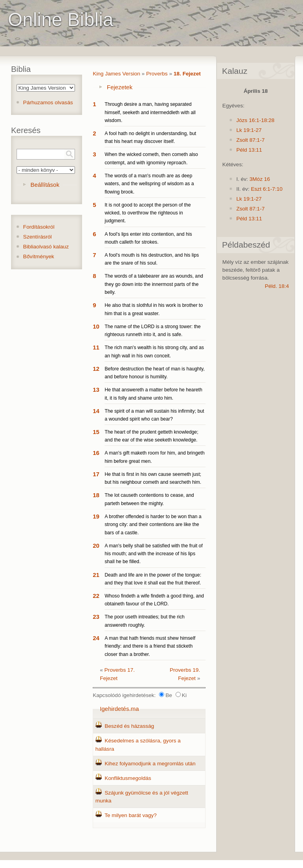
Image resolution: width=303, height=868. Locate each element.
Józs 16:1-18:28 (255, 120)
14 (96, 411)
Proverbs (157, 74)
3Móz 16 (260, 179)
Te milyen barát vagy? (131, 815)
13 (96, 390)
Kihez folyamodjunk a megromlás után (150, 764)
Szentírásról (38, 237)
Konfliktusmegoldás (128, 778)
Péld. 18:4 (277, 286)
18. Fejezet (187, 74)
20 (96, 546)
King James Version (116, 74)
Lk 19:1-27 (249, 130)
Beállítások (45, 185)
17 (96, 474)
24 (96, 638)
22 (96, 596)
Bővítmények (39, 256)
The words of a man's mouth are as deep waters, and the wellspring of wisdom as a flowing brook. (149, 184)
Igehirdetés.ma (119, 709)
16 (96, 453)
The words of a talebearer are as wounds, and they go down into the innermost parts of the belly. (154, 284)
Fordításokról (39, 227)
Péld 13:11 (249, 150)
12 (96, 369)
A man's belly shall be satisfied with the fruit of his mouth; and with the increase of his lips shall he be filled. (154, 554)
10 (96, 326)
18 (96, 495)
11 (96, 347)
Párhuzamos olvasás (48, 102)
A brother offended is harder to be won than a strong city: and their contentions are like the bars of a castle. (153, 525)
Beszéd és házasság (129, 726)
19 (96, 516)
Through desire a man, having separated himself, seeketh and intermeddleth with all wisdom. (150, 112)
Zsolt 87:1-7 (251, 140)
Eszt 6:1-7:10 (267, 189)
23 (96, 617)
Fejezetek (120, 87)
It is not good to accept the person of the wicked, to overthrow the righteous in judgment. (148, 213)
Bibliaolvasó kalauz (46, 247)
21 (96, 575)
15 (96, 432)
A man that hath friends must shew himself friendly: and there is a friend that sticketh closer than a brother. (150, 646)
